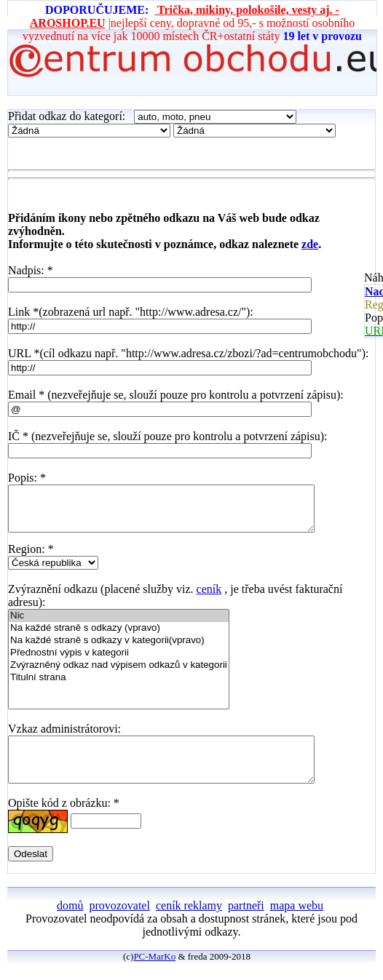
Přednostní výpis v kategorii (119, 662)
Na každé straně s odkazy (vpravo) (119, 637)
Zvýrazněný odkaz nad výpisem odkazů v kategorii (119, 674)
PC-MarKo (154, 974)
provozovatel (119, 923)
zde (310, 244)
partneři (246, 923)
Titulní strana (119, 686)
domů (70, 923)
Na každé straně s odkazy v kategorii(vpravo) (119, 649)
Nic (119, 625)
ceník (209, 598)
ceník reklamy (189, 923)
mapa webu (297, 923)
